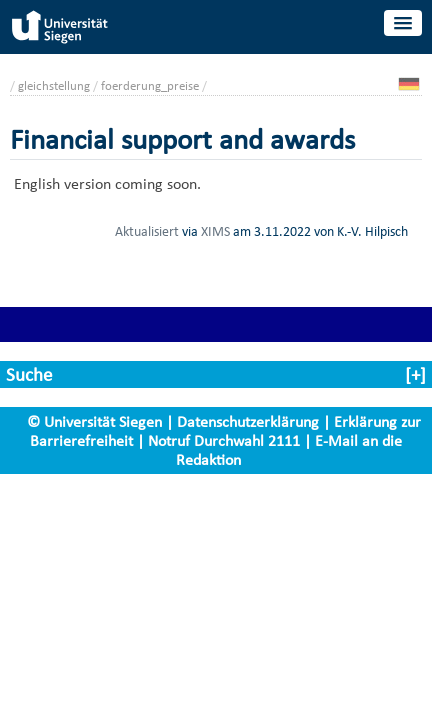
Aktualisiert (147, 231)
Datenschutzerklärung (248, 421)
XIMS (215, 231)
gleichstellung (54, 85)
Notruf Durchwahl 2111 (224, 440)
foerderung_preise (150, 85)
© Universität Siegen (94, 421)
